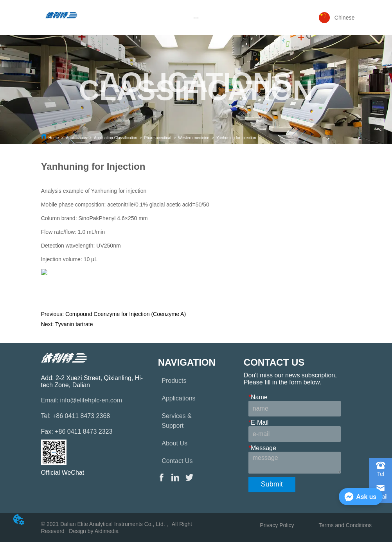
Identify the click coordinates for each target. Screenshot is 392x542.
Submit (272, 484)
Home (54, 138)
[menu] (196, 18)
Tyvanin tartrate (74, 324)
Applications (76, 138)
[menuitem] (196, 18)
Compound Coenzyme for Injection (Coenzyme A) (126, 314)
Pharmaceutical (157, 138)
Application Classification (116, 138)
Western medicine (194, 138)
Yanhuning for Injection (236, 138)
